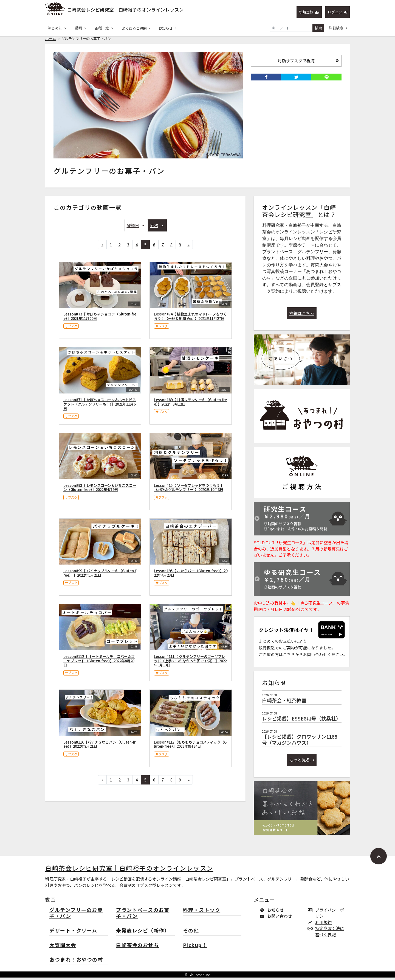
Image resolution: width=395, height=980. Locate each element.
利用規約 (321, 925)
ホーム (51, 41)
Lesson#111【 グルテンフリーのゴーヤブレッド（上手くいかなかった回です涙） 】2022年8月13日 (190, 663)
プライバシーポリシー (327, 915)
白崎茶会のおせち (137, 948)
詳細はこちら (302, 316)
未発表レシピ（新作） (143, 933)
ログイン (338, 12)
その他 (191, 933)
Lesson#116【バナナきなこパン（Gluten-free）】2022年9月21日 (99, 747)
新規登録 (309, 12)
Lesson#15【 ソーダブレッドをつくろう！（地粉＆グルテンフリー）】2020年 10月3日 (189, 490)
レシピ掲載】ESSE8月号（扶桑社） (301, 721)
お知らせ (167, 28)
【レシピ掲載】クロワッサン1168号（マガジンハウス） (300, 742)
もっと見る (302, 762)
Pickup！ (195, 948)
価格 (157, 228)
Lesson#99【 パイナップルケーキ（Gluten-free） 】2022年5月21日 (100, 575)
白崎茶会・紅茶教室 (284, 703)
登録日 (136, 228)
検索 (318, 28)
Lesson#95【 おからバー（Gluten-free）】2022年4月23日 (191, 575)
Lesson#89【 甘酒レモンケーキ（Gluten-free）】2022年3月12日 (190, 404)
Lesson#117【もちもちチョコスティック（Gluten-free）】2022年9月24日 (190, 747)
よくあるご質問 (136, 28)
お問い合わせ (277, 918)
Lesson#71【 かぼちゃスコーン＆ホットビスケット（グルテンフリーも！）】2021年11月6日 (100, 407)
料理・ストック (202, 913)
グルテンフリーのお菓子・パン (76, 916)
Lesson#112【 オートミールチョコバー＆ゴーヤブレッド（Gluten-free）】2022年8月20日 (99, 663)
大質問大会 (63, 948)
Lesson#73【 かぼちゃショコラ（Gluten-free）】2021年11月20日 (100, 319)
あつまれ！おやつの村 (76, 962)
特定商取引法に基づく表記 (327, 934)
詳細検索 (338, 28)
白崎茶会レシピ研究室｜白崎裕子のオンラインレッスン (125, 10)
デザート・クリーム (73, 933)
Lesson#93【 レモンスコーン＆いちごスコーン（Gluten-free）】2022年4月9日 (100, 490)
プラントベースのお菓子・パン (143, 916)
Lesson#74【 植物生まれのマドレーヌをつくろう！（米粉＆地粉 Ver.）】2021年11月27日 (190, 319)
